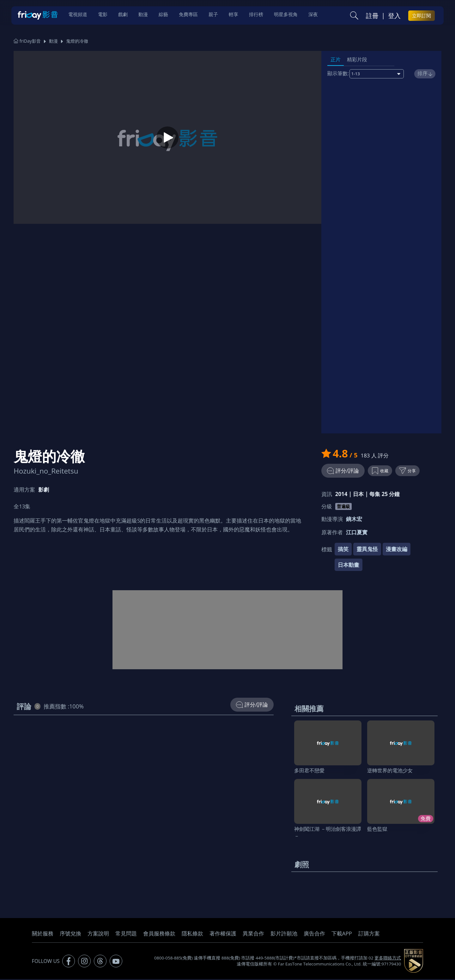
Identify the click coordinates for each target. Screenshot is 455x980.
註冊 (372, 16)
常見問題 (126, 935)
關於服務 (43, 935)
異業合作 (253, 935)
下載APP (342, 935)
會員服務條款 (159, 935)
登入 (394, 16)
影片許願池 (284, 935)
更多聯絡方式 (388, 959)
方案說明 (98, 935)
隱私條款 (192, 935)
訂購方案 (369, 935)
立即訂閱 (422, 16)
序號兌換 (70, 935)
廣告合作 (314, 935)
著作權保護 (223, 935)
